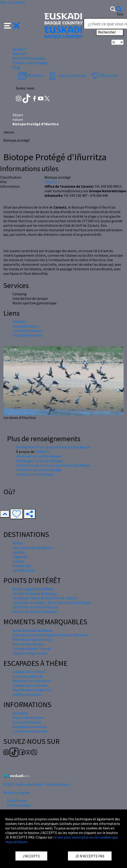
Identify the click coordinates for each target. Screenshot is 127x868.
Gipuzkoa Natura (26, 326)
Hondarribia (22, 566)
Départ (18, 115)
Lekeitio (19, 552)
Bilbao (18, 543)
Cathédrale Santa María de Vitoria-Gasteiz (45, 598)
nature (18, 119)
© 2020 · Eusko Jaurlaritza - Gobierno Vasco (37, 784)
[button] (12, 25)
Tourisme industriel (28, 676)
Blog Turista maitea (28, 718)
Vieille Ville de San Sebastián (34, 612)
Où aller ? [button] (20, 49)
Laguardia (20, 557)
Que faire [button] (20, 54)
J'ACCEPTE (31, 856)
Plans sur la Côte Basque (35, 474)
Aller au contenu (13, 2)
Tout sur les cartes (67, 75)
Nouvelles (20, 713)
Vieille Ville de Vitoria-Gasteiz (35, 607)
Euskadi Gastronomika (30, 685)
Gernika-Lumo (24, 570)
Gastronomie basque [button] (29, 58)
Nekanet (19, 322)
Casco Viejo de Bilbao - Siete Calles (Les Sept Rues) (51, 602)
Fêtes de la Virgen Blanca (32, 639)
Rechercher (110, 32)
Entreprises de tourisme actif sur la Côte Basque (53, 447)
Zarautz (51, 182)
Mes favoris (104, 75)
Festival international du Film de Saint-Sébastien (51, 635)
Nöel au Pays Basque (28, 644)
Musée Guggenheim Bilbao (33, 589)
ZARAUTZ (42, 452)
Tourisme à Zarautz (28, 331)
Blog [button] (16, 67)
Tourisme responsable (30, 731)
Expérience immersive (30, 727)
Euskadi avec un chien (29, 672)
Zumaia (18, 561)
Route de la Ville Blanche (32, 681)
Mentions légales (17, 792)
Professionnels (19, 805)
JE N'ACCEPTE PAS (90, 856)
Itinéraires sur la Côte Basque (39, 470)
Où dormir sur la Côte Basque (39, 456)
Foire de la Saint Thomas (32, 649)
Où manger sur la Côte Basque (39, 461)
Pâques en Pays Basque (30, 653)
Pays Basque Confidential (32, 690)
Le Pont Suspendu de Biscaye (35, 593)
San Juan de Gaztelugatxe (32, 548)
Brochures (31, 75)
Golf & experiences (27, 694)
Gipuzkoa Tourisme (27, 335)
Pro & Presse (17, 801)
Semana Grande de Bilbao (32, 630)
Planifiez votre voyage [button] (30, 63)
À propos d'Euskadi (27, 722)
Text (120, 14)
